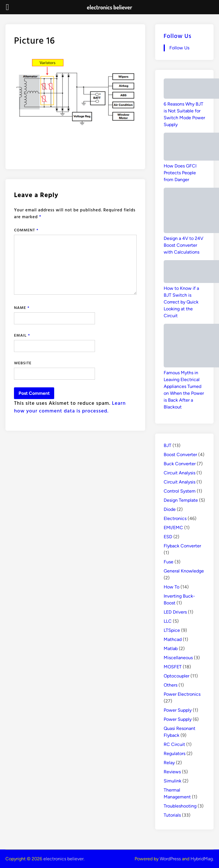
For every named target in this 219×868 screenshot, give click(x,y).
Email (22, 335)
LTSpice (172, 630)
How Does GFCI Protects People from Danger (180, 173)
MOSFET (173, 667)
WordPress (170, 859)
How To (172, 587)
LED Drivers (175, 612)
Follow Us (178, 36)
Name (22, 307)
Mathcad (173, 639)
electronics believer (63, 859)
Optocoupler (177, 676)
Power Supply (178, 710)
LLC (168, 621)
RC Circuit (174, 744)
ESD (168, 537)
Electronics (175, 518)
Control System (180, 491)
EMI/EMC (173, 528)
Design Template (181, 500)
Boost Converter (180, 455)
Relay (169, 763)
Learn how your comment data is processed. (70, 407)
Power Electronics (182, 694)
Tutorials (172, 815)
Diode (170, 509)
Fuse (169, 562)
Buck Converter (180, 464)
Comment (26, 230)
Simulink (173, 781)
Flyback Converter (182, 546)
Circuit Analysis (180, 473)
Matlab (171, 649)
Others (171, 685)
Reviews (172, 772)
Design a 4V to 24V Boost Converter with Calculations (183, 245)
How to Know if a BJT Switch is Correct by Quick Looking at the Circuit (181, 302)
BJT (168, 445)
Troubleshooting (180, 806)
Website (23, 363)
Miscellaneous (178, 658)
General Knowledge (184, 571)
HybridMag (202, 859)
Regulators (175, 753)
